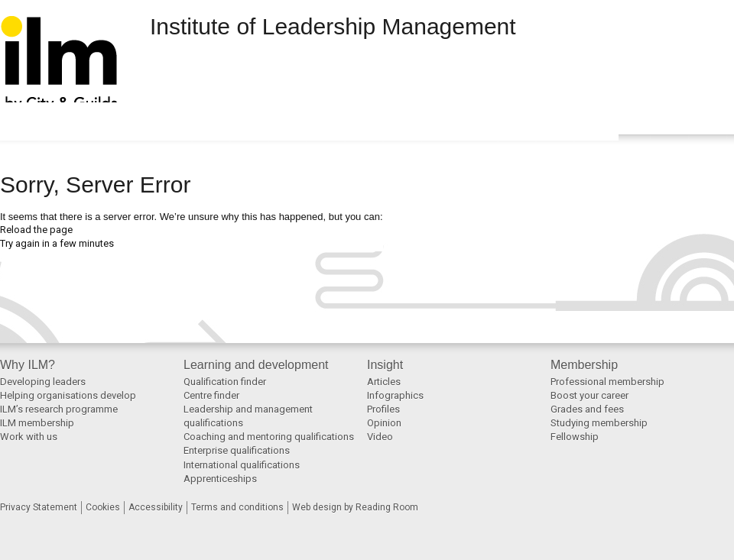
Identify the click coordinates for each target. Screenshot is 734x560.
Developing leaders (43, 382)
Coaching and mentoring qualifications (269, 437)
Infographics (395, 395)
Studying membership (599, 423)
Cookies (103, 507)
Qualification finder (225, 382)
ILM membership (37, 423)
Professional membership (607, 382)
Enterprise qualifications (237, 450)
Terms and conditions (237, 507)
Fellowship (575, 437)
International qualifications (242, 465)
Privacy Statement (39, 507)
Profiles (383, 409)
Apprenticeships (220, 479)
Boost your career (589, 395)
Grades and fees (587, 409)
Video (380, 437)
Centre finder (211, 395)
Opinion (384, 423)
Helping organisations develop (68, 395)
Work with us (29, 437)
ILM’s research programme (59, 409)
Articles (384, 382)
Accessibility (156, 507)
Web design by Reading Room (355, 507)
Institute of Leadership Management (333, 26)
